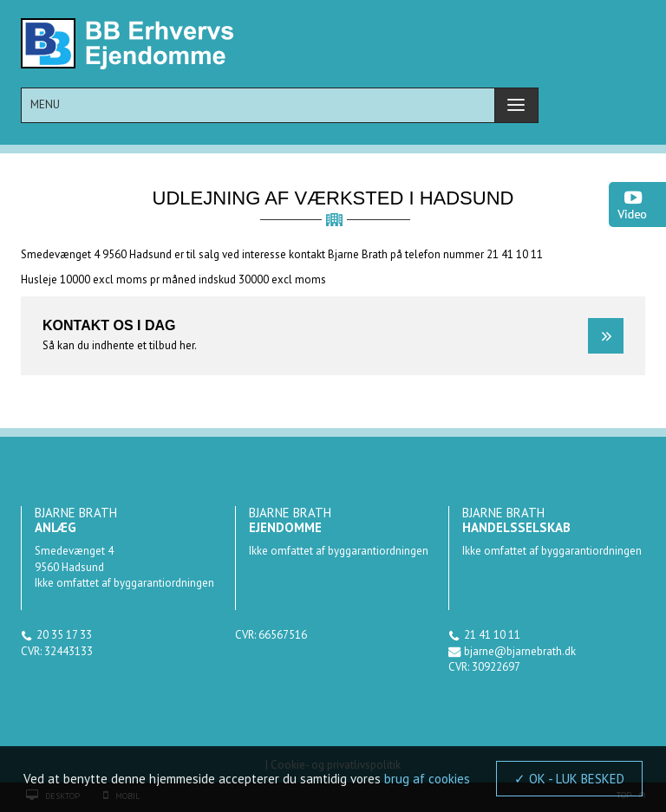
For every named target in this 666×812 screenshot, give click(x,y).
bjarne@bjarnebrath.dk (520, 651)
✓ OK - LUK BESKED (569, 779)
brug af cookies (427, 779)
